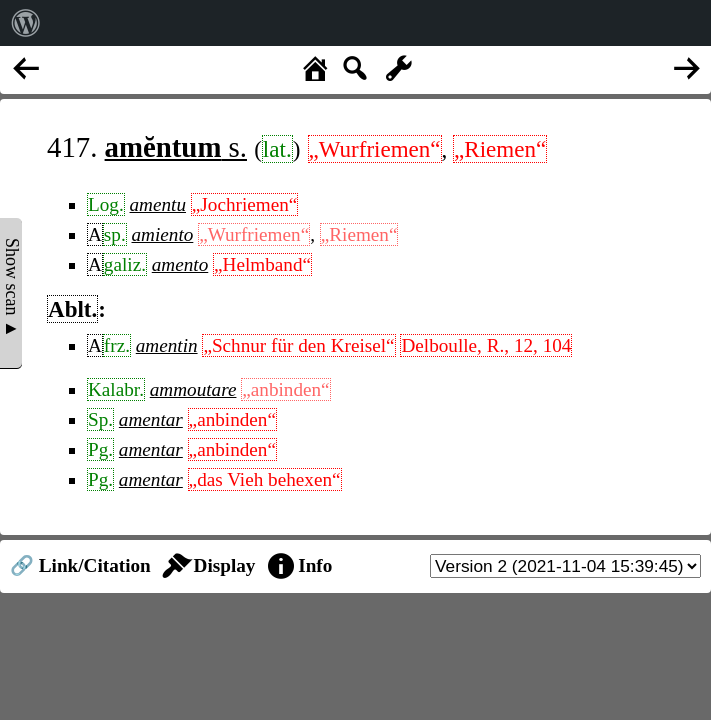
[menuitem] (26, 23)
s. (176, 147)
